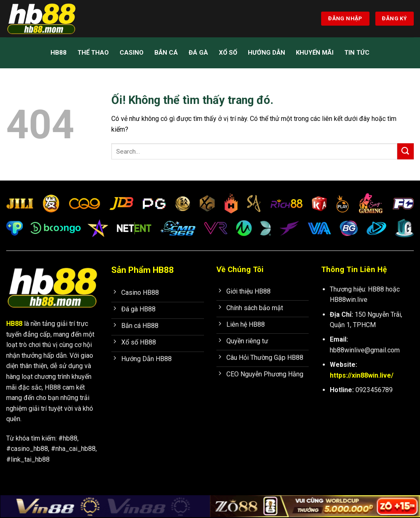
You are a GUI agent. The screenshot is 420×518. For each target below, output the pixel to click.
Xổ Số (228, 53)
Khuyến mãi (315, 53)
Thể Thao (93, 53)
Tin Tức (357, 53)
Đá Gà (198, 53)
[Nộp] (406, 151)
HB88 (59, 53)
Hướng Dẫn (266, 53)
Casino (132, 53)
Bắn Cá (166, 53)
